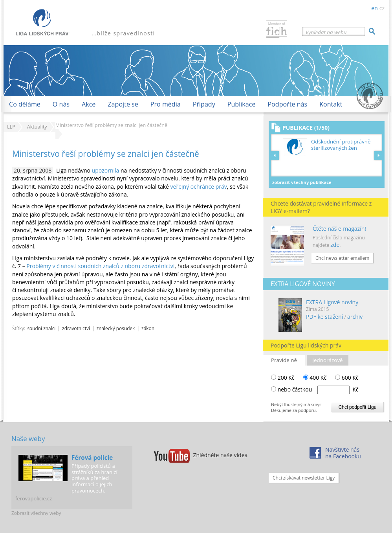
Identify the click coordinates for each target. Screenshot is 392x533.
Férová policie (92, 458)
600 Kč (347, 378)
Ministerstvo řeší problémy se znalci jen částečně (106, 154)
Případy (204, 104)
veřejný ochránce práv (199, 187)
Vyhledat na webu (326, 32)
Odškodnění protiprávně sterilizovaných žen (341, 145)
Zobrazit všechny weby (36, 513)
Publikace (242, 104)
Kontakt (331, 104)
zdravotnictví (76, 328)
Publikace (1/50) (306, 128)
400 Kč (315, 378)
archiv (355, 317)
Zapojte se (123, 104)
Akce (89, 104)
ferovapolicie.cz (34, 498)
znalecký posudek (116, 328)
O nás (61, 104)
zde (335, 245)
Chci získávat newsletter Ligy (304, 478)
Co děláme (25, 104)
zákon (148, 328)
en (374, 8)
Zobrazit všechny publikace (302, 182)
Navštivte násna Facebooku (343, 453)
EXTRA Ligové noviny (332, 302)
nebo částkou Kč (318, 389)
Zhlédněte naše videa (221, 455)
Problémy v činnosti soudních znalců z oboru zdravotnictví (100, 266)
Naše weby (28, 438)
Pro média (166, 104)
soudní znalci (41, 328)
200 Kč (283, 378)
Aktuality (37, 127)
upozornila (106, 170)
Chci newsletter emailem (342, 258)
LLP (11, 127)
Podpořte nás (287, 104)
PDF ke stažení (324, 317)
